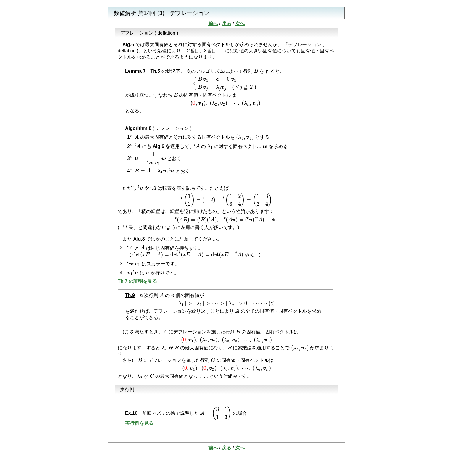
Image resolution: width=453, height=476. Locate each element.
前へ (213, 24)
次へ (240, 24)
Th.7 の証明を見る (137, 281)
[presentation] (221, 51)
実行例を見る (139, 423)
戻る (226, 24)
